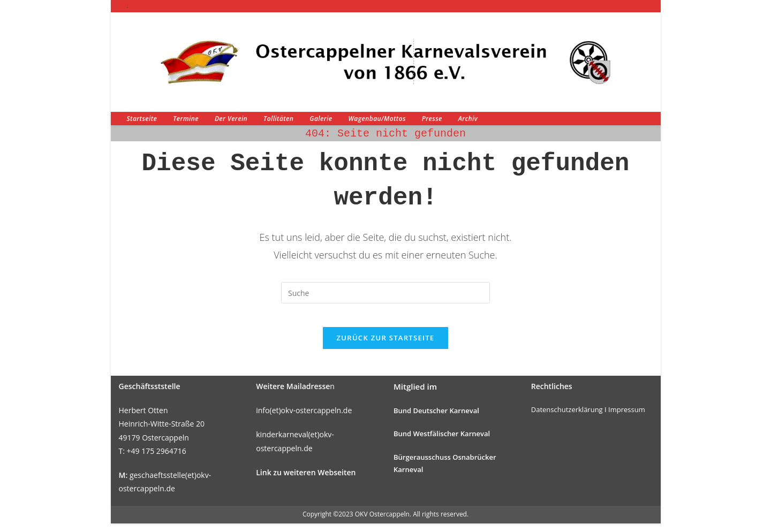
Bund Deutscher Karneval (436, 419)
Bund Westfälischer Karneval (442, 443)
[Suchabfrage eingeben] (385, 293)
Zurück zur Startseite (386, 346)
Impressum (627, 418)
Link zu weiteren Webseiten (306, 481)
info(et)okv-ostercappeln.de (304, 419)
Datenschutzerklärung (567, 418)
